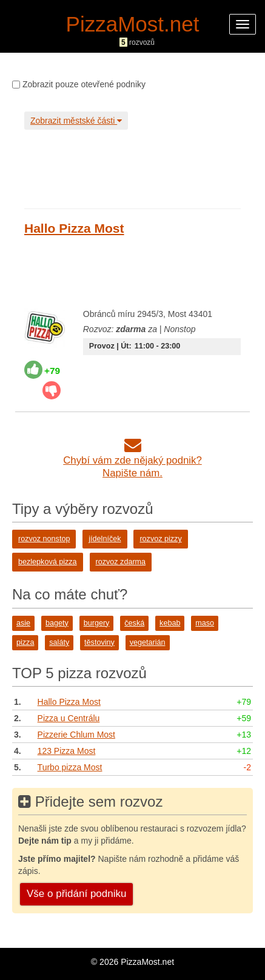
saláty (59, 642)
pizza (25, 642)
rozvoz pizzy (160, 539)
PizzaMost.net (133, 24)
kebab (170, 623)
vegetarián (148, 642)
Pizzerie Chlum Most (76, 735)
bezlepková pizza (48, 562)
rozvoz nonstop (44, 539)
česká (134, 623)
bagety (57, 623)
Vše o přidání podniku (76, 894)
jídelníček (105, 539)
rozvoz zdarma (121, 562)
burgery (97, 623)
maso (205, 623)
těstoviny (99, 642)
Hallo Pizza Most (74, 228)
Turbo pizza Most (70, 767)
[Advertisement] (130, 166)
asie (23, 623)
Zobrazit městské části (76, 121)
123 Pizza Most (67, 751)
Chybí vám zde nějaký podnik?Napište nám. (132, 460)
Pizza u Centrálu (69, 718)
